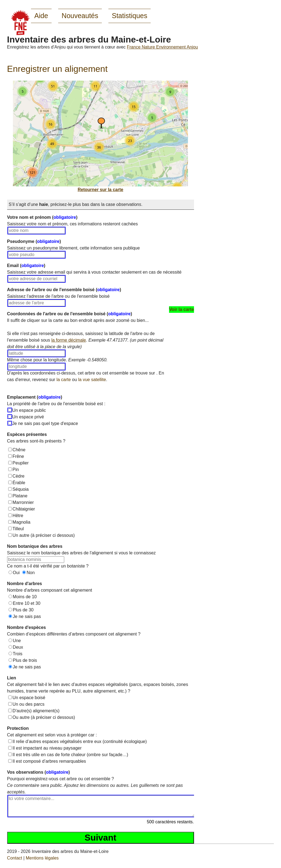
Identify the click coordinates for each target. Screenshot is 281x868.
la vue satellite (92, 380)
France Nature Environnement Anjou (162, 47)
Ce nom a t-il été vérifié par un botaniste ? (48, 566)
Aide (41, 16)
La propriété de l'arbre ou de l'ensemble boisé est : (56, 404)
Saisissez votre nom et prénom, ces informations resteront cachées (73, 224)
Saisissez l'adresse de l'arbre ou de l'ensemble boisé (58, 296)
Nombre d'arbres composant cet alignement (50, 590)
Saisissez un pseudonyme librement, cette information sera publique (74, 248)
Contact (15, 858)
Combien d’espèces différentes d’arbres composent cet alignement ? (74, 634)
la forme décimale (69, 340)
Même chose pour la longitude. (57, 360)
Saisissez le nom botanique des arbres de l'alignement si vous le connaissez (82, 553)
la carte (64, 380)
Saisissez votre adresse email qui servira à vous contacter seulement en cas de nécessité (94, 272)
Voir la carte (181, 309)
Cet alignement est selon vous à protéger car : (52, 735)
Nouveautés (80, 16)
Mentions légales (42, 858)
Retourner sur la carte (100, 190)
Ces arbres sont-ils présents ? (36, 441)
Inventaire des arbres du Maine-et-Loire (89, 39)
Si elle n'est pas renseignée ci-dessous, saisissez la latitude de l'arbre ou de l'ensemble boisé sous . (85, 340)
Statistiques (129, 16)
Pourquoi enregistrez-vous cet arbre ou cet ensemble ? (95, 785)
